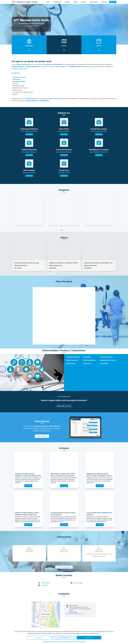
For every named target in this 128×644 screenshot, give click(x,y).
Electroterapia (104, 364)
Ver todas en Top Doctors (64, 567)
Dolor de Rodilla (71, 364)
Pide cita (113, 2)
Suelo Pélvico (87, 357)
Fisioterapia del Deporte (73, 357)
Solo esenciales (64, 638)
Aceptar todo (89, 638)
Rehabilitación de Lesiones (108, 360)
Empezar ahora (42, 436)
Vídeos (75, 2)
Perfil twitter (45, 585)
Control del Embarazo (89, 360)
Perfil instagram (78, 583)
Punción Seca (87, 364)
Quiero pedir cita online (64, 406)
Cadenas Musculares (72, 360)
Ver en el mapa (46, 614)
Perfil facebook (46, 583)
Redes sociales (94, 2)
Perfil (48, 2)
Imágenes (67, 2)
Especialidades (57, 2)
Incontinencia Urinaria (107, 357)
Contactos (104, 2)
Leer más (29, 134)
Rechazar (39, 638)
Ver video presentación (31, 28)
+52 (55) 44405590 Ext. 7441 (76, 614)
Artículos (84, 2)
